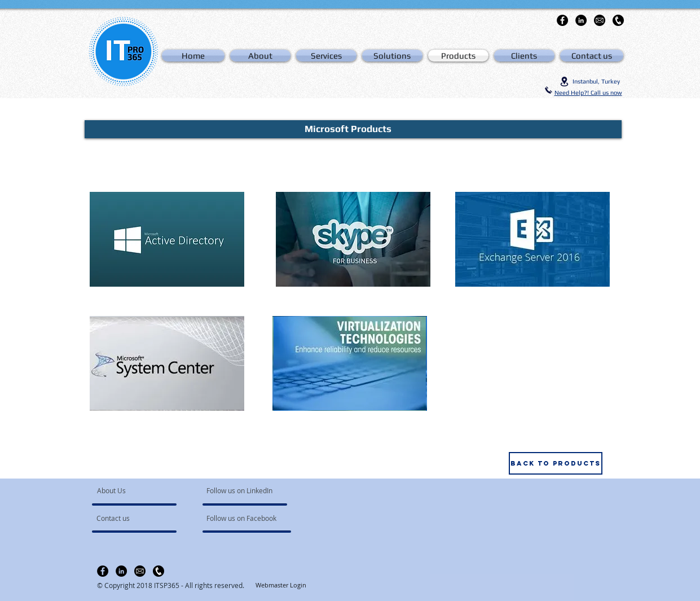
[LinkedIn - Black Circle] (581, 20)
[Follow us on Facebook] (242, 519)
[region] (167, 239)
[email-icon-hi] (600, 20)
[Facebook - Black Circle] (562, 20)
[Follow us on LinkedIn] (241, 491)
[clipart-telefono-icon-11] (618, 20)
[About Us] (140, 491)
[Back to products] (556, 463)
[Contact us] (129, 519)
